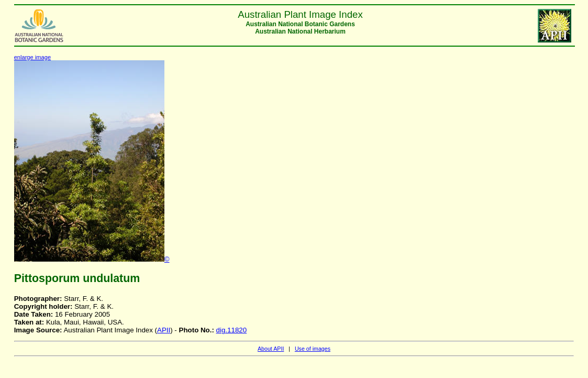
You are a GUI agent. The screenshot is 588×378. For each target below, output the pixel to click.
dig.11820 (232, 330)
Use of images (313, 349)
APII (164, 330)
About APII (271, 349)
